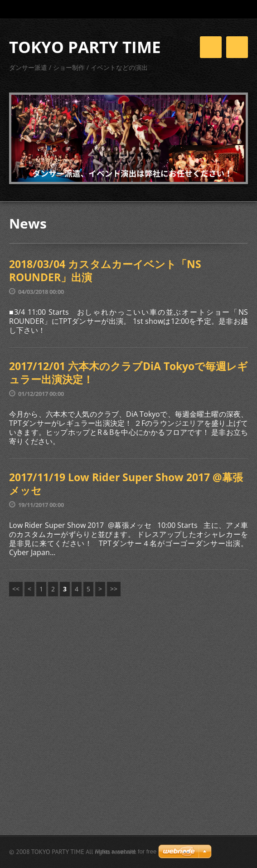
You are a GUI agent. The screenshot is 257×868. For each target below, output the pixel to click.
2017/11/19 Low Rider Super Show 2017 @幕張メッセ (126, 484)
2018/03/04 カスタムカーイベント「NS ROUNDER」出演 (105, 271)
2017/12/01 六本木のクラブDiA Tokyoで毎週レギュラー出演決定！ (128, 373)
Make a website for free (126, 851)
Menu (237, 47)
